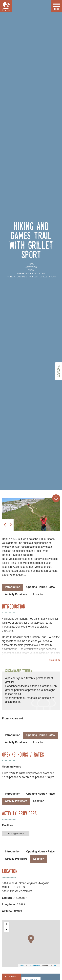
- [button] (7, 929)
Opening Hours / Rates (41, 587)
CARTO (56, 965)
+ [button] (7, 924)
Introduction (13, 735)
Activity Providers (16, 595)
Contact (13, 977)
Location (39, 595)
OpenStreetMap (34, 965)
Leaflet (21, 965)
